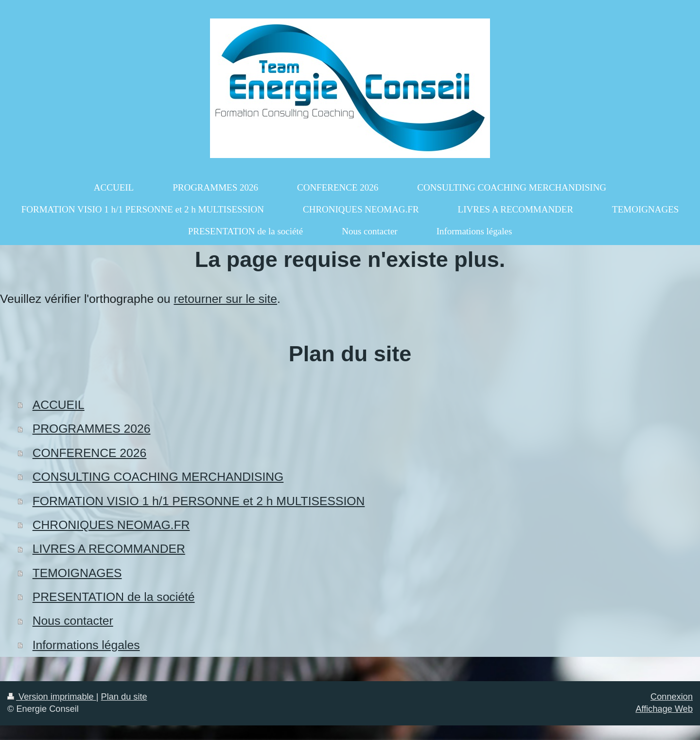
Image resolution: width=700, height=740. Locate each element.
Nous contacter (73, 621)
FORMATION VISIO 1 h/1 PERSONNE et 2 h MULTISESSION (199, 501)
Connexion (672, 697)
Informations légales (86, 645)
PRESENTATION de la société (114, 597)
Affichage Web (664, 709)
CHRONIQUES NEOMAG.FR (111, 525)
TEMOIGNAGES (77, 573)
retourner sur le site (225, 299)
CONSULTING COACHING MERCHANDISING (158, 477)
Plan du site (124, 697)
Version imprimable (52, 697)
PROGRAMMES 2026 (92, 429)
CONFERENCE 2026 (90, 453)
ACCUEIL (59, 405)
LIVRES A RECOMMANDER (109, 549)
